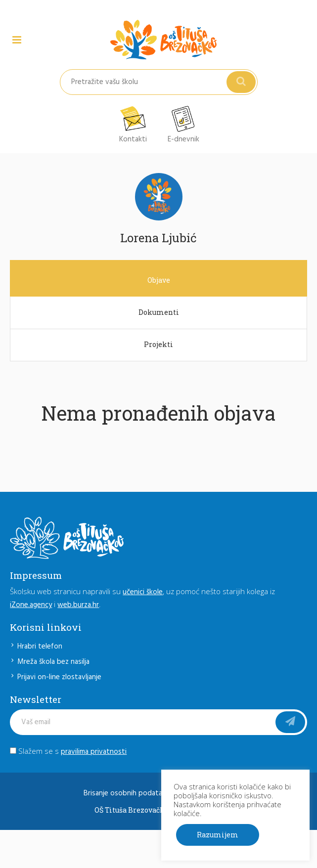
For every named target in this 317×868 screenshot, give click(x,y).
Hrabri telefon (40, 647)
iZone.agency (31, 605)
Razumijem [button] (218, 835)
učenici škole (143, 592)
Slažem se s (68, 751)
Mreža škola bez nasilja (53, 662)
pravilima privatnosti (94, 752)
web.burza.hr (78, 605)
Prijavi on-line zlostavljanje (59, 677)
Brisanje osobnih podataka (126, 793)
